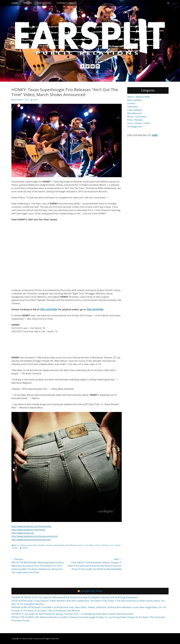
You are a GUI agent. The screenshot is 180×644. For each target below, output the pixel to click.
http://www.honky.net (23, 533)
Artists (28, 3)
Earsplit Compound (34, 639)
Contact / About (66, 3)
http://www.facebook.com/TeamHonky (31, 526)
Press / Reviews (102, 545)
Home (15, 3)
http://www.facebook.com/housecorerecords (34, 536)
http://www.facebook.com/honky (28, 530)
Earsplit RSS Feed (91, 591)
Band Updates (39, 545)
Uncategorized (135, 126)
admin (35, 100)
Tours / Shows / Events (139, 123)
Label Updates (59, 545)
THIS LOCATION (48, 309)
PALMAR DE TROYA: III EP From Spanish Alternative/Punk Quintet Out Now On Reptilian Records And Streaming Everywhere (75, 597)
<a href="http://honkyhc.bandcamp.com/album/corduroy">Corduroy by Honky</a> (67, 344)
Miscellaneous (72, 545)
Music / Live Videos (87, 545)
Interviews (133, 107)
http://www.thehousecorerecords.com (31, 540)
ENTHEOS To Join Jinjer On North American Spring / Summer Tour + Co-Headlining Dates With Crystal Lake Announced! (72, 614)
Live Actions (44, 3)
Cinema (49, 545)
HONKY (25, 548)
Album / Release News (23, 545)
